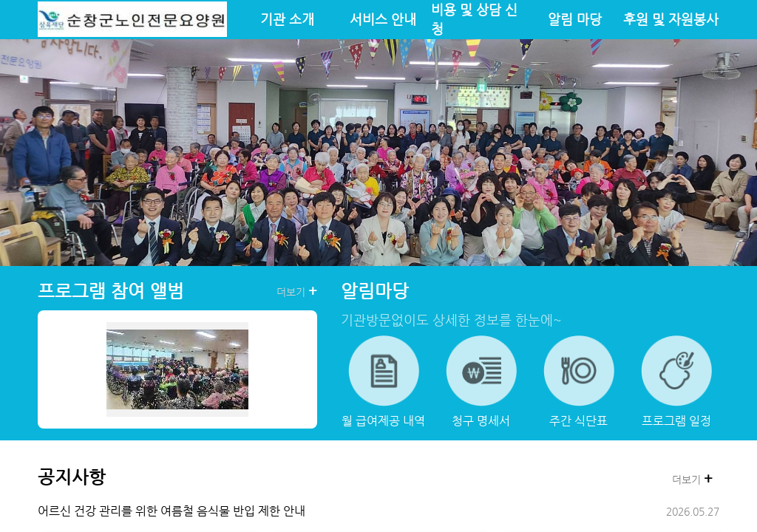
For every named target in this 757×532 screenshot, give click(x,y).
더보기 (297, 291)
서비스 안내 (383, 19)
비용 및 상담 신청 (474, 19)
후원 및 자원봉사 (671, 19)
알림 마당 (575, 19)
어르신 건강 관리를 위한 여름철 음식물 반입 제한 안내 (172, 511)
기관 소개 (287, 19)
